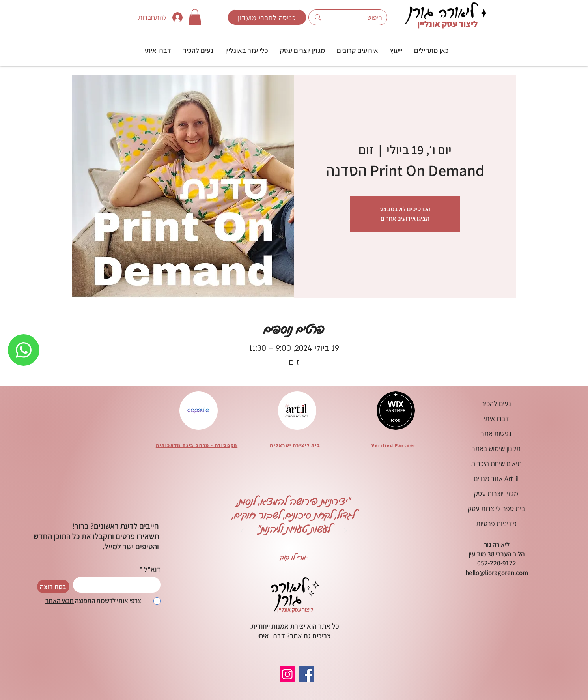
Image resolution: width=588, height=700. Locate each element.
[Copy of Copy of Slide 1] (254, 561)
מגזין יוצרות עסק (496, 493)
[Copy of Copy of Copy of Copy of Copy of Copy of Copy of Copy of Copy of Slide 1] (333, 561)
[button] (396, 50)
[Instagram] (287, 674)
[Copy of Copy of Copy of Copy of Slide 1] (294, 561)
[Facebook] (307, 674)
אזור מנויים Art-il (496, 478)
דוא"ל (152, 569)
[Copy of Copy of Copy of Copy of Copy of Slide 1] (304, 561)
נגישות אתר (496, 433)
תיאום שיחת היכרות (496, 463)
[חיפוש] (360, 17)
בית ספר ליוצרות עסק (496, 508)
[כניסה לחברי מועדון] (267, 17)
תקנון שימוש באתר (496, 448)
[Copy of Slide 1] (274, 561)
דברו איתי (271, 636)
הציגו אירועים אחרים (405, 218)
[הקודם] (242, 531)
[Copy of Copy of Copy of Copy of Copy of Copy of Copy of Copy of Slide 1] (323, 561)
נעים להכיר (496, 403)
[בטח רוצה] (53, 587)
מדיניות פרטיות (496, 523)
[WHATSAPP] (24, 350)
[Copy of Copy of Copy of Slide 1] (264, 561)
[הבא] (345, 531)
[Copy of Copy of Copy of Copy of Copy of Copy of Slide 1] (314, 561)
